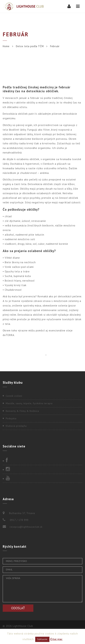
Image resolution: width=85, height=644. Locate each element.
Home (6, 46)
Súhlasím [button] (42, 639)
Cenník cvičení (14, 396)
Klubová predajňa (16, 426)
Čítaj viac (56, 639)
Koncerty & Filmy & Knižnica (22, 411)
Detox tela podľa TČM (30, 46)
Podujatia (11, 418)
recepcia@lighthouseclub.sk (26, 527)
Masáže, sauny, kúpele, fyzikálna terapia (29, 403)
